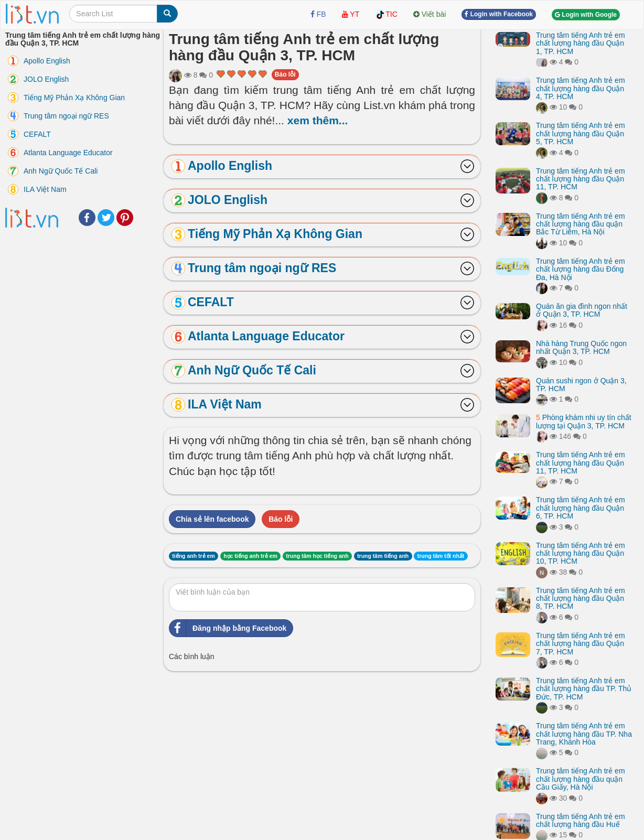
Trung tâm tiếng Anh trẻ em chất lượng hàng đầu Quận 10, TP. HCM (581, 553)
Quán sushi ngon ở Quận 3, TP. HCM (581, 385)
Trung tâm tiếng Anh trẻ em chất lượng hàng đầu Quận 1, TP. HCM (581, 43)
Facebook (87, 218)
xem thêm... (318, 120)
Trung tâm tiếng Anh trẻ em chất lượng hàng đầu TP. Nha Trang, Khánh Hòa (584, 734)
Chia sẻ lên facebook (212, 519)
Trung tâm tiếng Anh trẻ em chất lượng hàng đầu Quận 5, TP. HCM (581, 133)
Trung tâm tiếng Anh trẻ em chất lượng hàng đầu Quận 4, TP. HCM (581, 88)
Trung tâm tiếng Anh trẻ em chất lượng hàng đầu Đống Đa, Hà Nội (581, 269)
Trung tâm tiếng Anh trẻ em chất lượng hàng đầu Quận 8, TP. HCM (581, 599)
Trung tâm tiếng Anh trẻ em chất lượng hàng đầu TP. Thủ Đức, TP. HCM (584, 689)
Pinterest (125, 218)
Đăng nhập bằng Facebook (228, 628)
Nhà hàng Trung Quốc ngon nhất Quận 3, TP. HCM (581, 347)
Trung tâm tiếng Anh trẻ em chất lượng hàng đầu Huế (581, 820)
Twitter (106, 218)
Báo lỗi (285, 74)
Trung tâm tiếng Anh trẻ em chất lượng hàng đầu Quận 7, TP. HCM (581, 644)
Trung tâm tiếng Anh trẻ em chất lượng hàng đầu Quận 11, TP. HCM (581, 179)
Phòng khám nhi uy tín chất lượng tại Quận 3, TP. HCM (584, 421)
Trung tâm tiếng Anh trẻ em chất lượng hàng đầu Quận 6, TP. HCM (581, 508)
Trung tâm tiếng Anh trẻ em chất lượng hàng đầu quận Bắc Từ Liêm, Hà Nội (581, 224)
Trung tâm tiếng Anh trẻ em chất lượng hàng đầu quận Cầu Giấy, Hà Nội (581, 779)
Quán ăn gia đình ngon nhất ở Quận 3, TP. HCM (582, 310)
